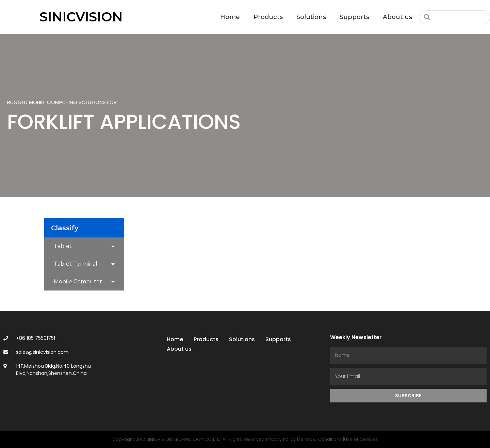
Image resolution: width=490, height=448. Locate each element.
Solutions (311, 17)
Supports (354, 17)
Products (268, 17)
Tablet (84, 246)
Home (230, 17)
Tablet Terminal (84, 264)
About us (397, 17)
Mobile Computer (84, 282)
